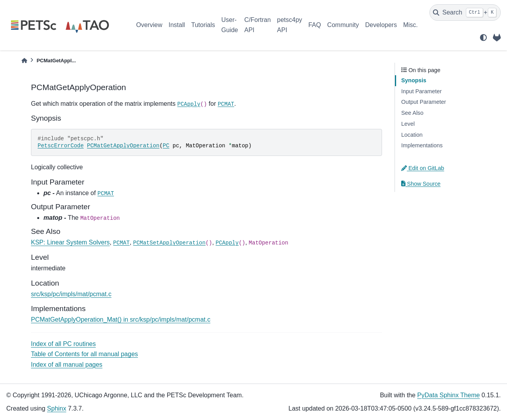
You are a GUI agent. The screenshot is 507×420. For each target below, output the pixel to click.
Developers (381, 25)
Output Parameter (424, 102)
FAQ (315, 25)
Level (408, 124)
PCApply (189, 104)
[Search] (465, 13)
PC (166, 146)
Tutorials (203, 25)
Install (177, 25)
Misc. (410, 25)
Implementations (422, 145)
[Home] (24, 61)
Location (412, 135)
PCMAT (226, 104)
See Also (412, 113)
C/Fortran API (257, 25)
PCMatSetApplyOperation (169, 243)
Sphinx (57, 408)
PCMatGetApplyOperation (123, 146)
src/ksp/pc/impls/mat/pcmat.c (71, 294)
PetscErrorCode (61, 146)
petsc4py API (290, 25)
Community (343, 25)
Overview (149, 25)
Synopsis (414, 80)
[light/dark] (483, 38)
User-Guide (230, 25)
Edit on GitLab (423, 168)
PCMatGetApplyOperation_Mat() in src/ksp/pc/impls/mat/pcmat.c (121, 320)
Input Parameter (421, 91)
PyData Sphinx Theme (449, 395)
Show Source (421, 184)
